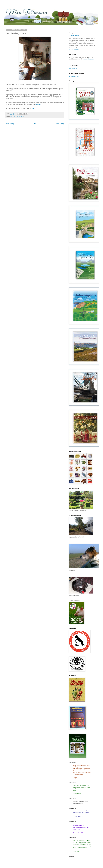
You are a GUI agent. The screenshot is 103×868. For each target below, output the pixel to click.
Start (35, 124)
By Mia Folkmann (74, 76)
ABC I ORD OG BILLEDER (17, 116)
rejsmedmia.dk (73, 68)
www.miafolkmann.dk (88, 59)
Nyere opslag (10, 124)
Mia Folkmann (75, 36)
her (33, 109)
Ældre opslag (60, 124)
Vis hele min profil (74, 50)
